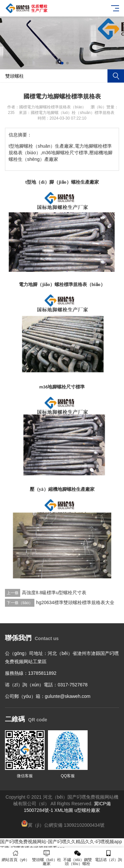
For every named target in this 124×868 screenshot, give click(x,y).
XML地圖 (64, 810)
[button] (57, 63)
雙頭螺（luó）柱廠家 (47, 858)
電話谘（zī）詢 (108, 856)
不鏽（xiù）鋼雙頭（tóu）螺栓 (78, 858)
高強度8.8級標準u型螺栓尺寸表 (54, 593)
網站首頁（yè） (16, 856)
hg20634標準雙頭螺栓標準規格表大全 (75, 602)
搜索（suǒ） (116, 76)
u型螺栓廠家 (87, 810)
